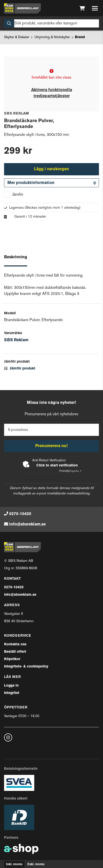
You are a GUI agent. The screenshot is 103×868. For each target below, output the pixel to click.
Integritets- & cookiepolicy (26, 667)
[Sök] (52, 23)
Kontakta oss (15, 644)
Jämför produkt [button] (20, 369)
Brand (80, 37)
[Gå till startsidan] (22, 8)
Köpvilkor (12, 659)
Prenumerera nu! (52, 446)
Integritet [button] (12, 693)
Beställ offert (15, 652)
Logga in (11, 686)
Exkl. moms (36, 864)
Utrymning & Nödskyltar (52, 37)
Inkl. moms (14, 864)
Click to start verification (57, 466)
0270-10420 (20, 514)
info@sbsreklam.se (27, 524)
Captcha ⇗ (70, 471)
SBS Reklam (16, 340)
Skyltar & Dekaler (17, 37)
